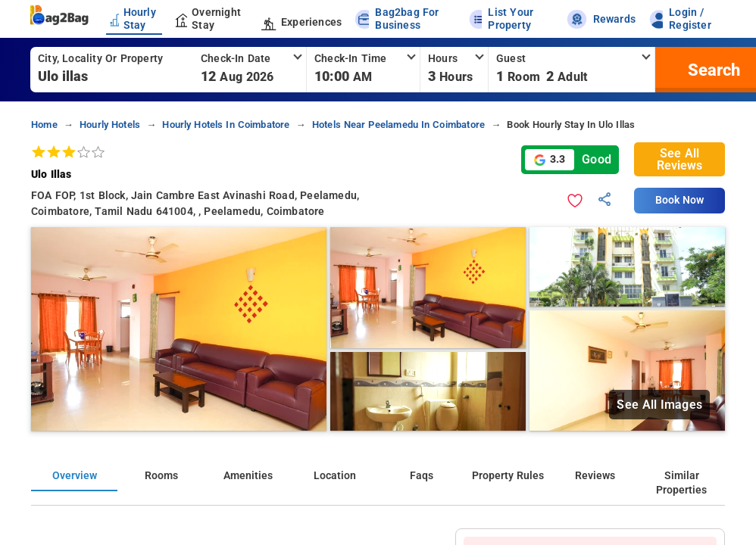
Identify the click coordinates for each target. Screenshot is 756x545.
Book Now (679, 200)
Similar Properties (681, 483)
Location (335, 476)
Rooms (161, 476)
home (44, 125)
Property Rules (508, 476)
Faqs (422, 476)
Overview (75, 476)
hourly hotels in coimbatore (226, 125)
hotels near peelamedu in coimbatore (398, 125)
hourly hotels (110, 125)
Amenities (248, 476)
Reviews (595, 476)
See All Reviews (679, 159)
